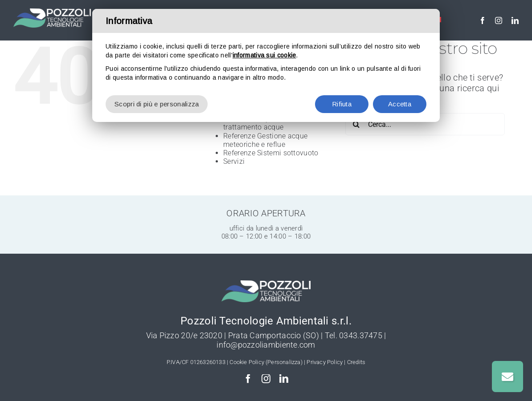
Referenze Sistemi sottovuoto (271, 153)
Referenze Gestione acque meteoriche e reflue (265, 140)
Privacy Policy (325, 362)
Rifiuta (342, 104)
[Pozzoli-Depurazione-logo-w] (52, 13)
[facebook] (483, 20)
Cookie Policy (247, 362)
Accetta (400, 104)
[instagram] (499, 20)
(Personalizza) (284, 362)
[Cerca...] (425, 124)
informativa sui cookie (264, 55)
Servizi (234, 161)
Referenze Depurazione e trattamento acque (263, 123)
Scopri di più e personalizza (157, 104)
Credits (356, 362)
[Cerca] (356, 124)
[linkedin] (515, 20)
